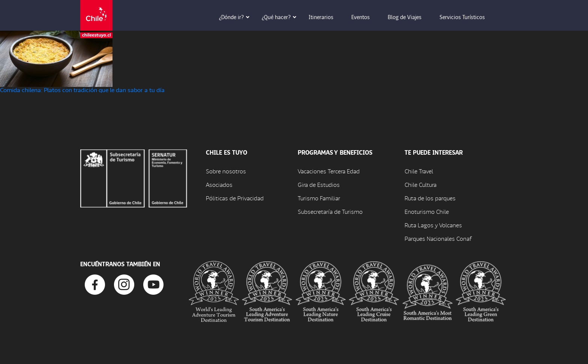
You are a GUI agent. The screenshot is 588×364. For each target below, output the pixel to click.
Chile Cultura (421, 184)
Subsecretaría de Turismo (330, 211)
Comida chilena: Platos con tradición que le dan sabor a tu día (82, 90)
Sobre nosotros (226, 171)
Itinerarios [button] (326, 17)
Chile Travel (419, 171)
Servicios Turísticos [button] (467, 17)
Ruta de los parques (430, 198)
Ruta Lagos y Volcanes (433, 225)
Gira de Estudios (319, 184)
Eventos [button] (366, 17)
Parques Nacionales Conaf (438, 238)
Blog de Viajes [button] (410, 17)
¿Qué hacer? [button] (281, 17)
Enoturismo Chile (427, 211)
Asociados (219, 184)
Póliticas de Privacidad (235, 198)
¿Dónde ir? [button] (237, 17)
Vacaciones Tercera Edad (329, 171)
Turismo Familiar (319, 198)
